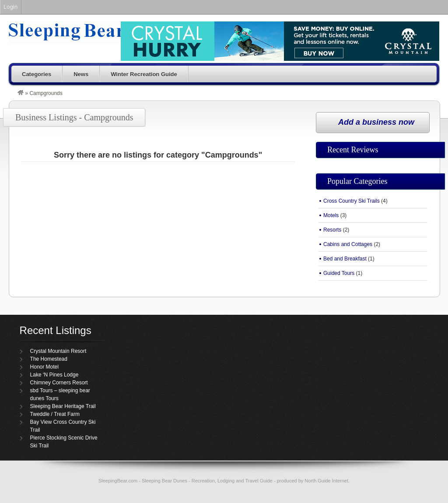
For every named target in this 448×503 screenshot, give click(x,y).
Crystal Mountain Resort (58, 351)
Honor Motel (44, 367)
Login (10, 7)
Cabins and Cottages (348, 244)
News (81, 74)
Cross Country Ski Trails (352, 201)
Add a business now (376, 122)
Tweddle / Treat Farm (55, 414)
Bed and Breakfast (345, 259)
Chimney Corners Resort (59, 383)
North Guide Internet (326, 481)
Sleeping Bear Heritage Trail (63, 406)
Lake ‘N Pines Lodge (54, 375)
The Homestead (49, 359)
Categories (37, 74)
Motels (331, 215)
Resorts (332, 230)
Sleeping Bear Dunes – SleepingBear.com (88, 33)
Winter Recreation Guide (144, 74)
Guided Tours (339, 273)
